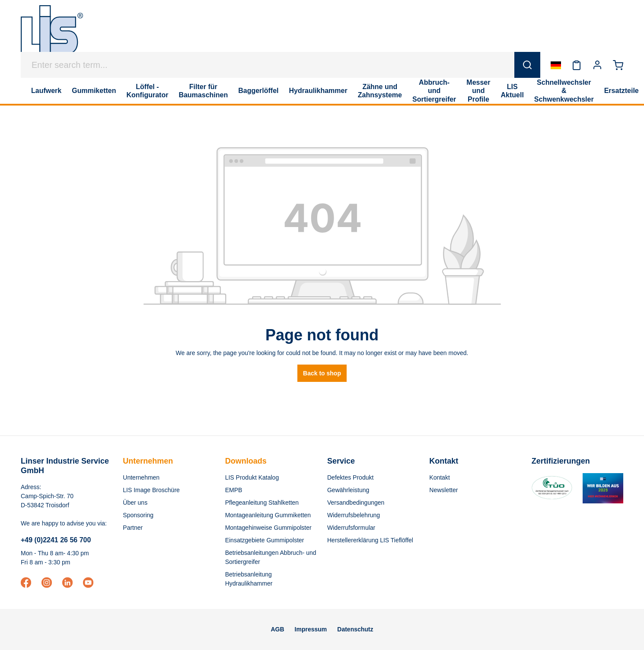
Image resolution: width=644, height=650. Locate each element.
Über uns (135, 503)
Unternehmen (148, 461)
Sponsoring (138, 515)
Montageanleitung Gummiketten (268, 515)
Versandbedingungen (356, 503)
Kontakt (439, 477)
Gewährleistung (348, 490)
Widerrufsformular (351, 528)
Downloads (246, 461)
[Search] (527, 65)
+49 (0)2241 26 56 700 (56, 540)
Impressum (311, 629)
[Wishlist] (577, 65)
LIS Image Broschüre (151, 490)
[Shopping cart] (618, 65)
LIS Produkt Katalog (252, 477)
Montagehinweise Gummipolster (268, 528)
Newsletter (443, 490)
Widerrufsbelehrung (354, 515)
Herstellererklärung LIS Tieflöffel (370, 540)
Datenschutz (355, 629)
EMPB (234, 490)
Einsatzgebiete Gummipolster (265, 540)
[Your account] (597, 65)
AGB (277, 629)
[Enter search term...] (268, 65)
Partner (133, 528)
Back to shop (322, 373)
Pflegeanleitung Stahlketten (262, 503)
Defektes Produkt (350, 477)
